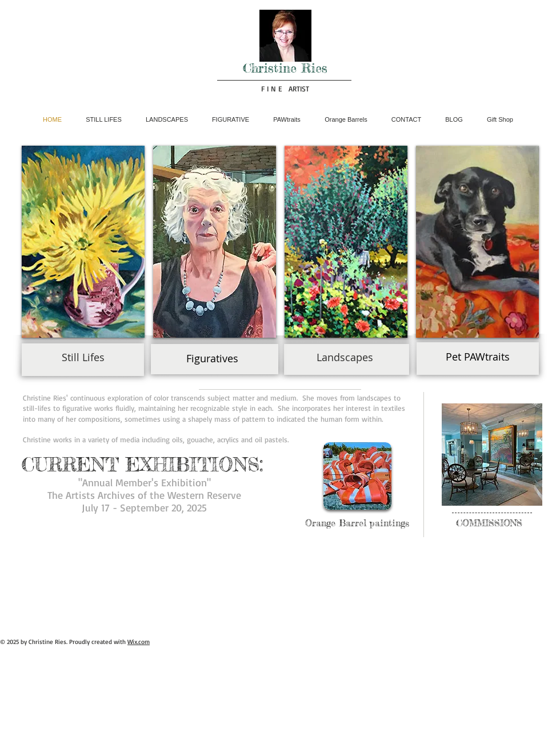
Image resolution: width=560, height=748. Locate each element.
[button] (83, 242)
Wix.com (139, 642)
